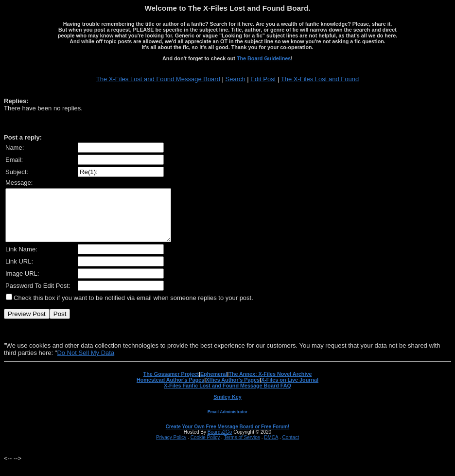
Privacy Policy (171, 448)
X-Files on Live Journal (290, 390)
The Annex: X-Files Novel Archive (270, 384)
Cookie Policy (205, 448)
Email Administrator (227, 422)
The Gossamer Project (171, 384)
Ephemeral (214, 384)
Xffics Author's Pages (233, 390)
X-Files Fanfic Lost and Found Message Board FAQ (227, 396)
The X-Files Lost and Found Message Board (158, 79)
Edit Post (263, 79)
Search (236, 79)
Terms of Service (242, 448)
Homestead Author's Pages (170, 390)
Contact (290, 448)
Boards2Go (220, 442)
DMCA (271, 448)
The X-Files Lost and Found (320, 79)
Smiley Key (227, 407)
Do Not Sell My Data (86, 363)
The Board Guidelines (264, 58)
